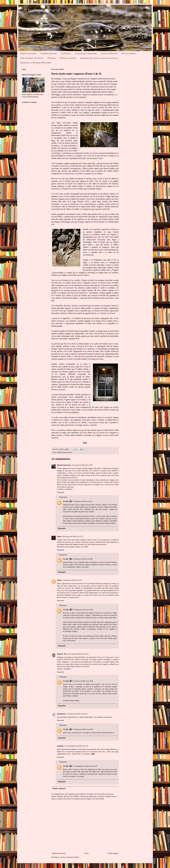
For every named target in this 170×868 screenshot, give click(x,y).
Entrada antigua (113, 853)
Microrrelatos (129, 53)
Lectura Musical (109, 53)
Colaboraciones (49, 53)
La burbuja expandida (86, 53)
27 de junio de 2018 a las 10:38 (83, 610)
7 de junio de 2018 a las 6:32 (72, 580)
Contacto (66, 53)
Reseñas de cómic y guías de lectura (99, 58)
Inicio (87, 853)
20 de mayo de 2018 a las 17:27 (73, 537)
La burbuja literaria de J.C (47, 11)
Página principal (28, 53)
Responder (61, 492)
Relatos (70, 452)
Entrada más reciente (59, 853)
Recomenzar (61, 714)
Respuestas (63, 497)
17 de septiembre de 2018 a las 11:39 (85, 766)
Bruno (59, 537)
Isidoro (60, 580)
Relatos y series (68, 58)
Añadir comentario (59, 789)
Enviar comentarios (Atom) (70, 857)
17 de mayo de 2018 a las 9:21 (82, 501)
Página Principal (62, 452)
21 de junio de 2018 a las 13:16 (77, 714)
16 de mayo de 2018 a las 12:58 (82, 465)
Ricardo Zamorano (64, 465)
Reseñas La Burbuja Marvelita (36, 63)
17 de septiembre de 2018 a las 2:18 (76, 746)
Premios (52, 58)
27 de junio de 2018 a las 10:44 (83, 729)
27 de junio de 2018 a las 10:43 (83, 681)
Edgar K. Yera (62, 654)
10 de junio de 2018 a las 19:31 (78, 654)
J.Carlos (66, 501)
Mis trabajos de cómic (32, 58)
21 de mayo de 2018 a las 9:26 (82, 559)
